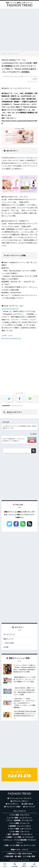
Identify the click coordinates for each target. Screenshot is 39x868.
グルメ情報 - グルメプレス (20, 815)
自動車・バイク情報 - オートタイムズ (20, 837)
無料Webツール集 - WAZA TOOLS (20, 854)
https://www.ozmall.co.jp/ (10, 309)
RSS (30, 527)
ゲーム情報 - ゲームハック (20, 823)
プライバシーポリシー (21, 801)
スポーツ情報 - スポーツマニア (20, 829)
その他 (6, 647)
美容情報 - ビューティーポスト (20, 826)
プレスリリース (17, 406)
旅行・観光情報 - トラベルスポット (20, 834)
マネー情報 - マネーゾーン (20, 832)
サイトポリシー (13, 804)
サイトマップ (30, 807)
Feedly (23, 527)
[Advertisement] (19, 30)
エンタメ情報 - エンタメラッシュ (20, 818)
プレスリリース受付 (13, 807)
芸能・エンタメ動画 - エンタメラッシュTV (20, 845)
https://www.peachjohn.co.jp (11, 338)
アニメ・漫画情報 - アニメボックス (20, 820)
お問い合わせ (28, 804)
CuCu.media (9, 643)
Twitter (9, 527)
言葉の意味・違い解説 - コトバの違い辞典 (20, 856)
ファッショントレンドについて (21, 798)
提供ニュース (8, 639)
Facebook (16, 527)
